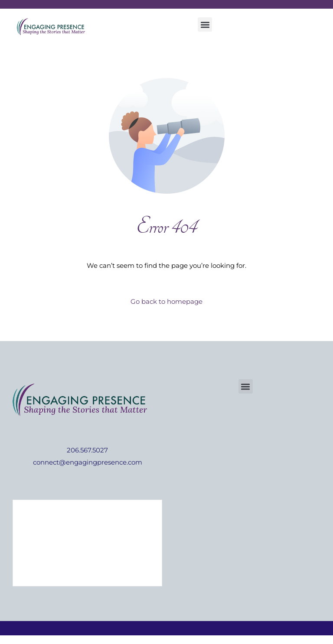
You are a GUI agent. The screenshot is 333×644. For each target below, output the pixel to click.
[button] (205, 24)
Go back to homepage (166, 301)
